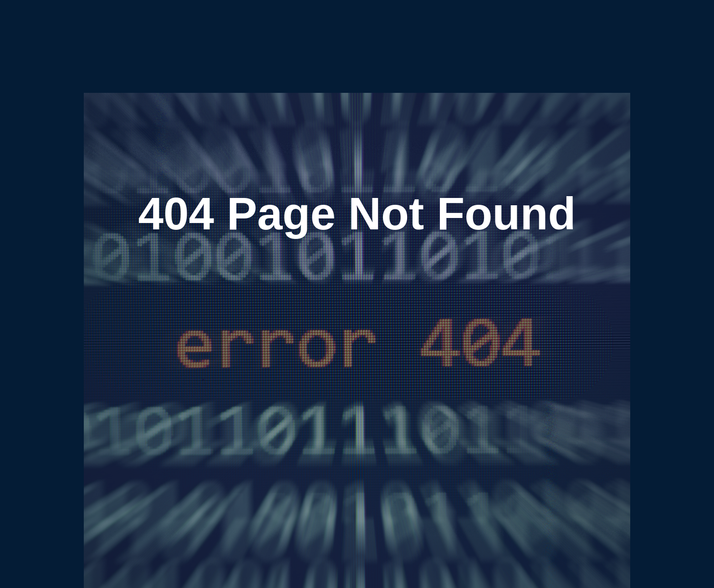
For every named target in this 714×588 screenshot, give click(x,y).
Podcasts (362, 31)
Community (401, 31)
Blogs (333, 31)
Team (434, 31)
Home (265, 31)
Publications (300, 31)
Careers (462, 31)
